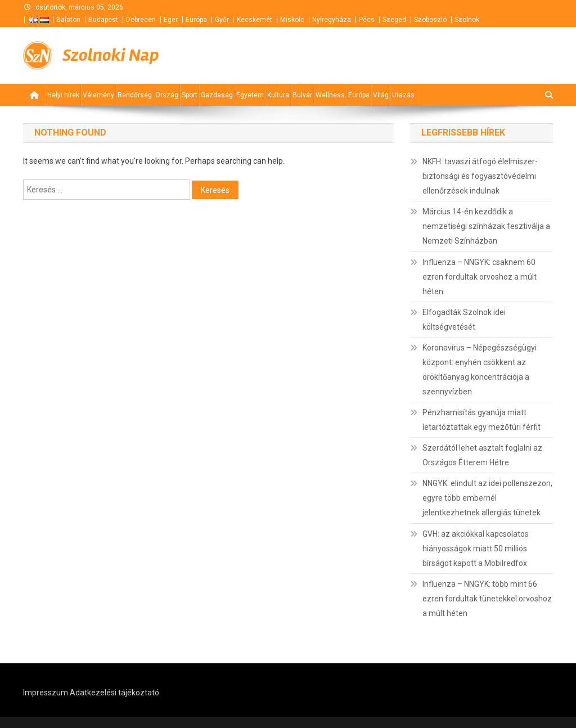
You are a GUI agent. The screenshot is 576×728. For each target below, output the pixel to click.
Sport (190, 95)
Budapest (103, 20)
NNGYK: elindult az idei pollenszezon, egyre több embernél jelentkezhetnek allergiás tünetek (487, 498)
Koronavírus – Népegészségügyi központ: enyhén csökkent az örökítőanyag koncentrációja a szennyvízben (480, 370)
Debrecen (141, 20)
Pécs (367, 20)
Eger (171, 20)
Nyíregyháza (332, 20)
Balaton (68, 20)
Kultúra (278, 95)
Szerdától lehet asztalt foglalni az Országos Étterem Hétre (482, 455)
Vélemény (98, 95)
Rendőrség (135, 95)
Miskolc (292, 20)
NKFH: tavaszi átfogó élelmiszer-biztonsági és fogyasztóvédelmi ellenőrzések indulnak (480, 176)
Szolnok (467, 20)
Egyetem (250, 95)
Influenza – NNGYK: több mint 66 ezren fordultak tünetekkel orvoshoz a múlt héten (487, 599)
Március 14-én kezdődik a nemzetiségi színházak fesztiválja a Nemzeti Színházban (486, 226)
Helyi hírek (63, 95)
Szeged (394, 20)
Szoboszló (430, 20)
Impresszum (46, 693)
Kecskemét (255, 20)
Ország (167, 95)
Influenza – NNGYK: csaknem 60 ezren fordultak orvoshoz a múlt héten (480, 277)
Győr (222, 20)
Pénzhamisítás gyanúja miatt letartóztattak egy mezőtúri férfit (481, 420)
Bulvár (302, 95)
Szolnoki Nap (111, 55)
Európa (196, 20)
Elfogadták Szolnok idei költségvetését (464, 320)
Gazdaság (217, 95)
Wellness (330, 95)
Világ (381, 95)
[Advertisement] (418, 56)
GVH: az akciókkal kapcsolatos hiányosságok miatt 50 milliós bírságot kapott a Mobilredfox (476, 549)
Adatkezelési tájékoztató (114, 693)
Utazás (403, 95)
